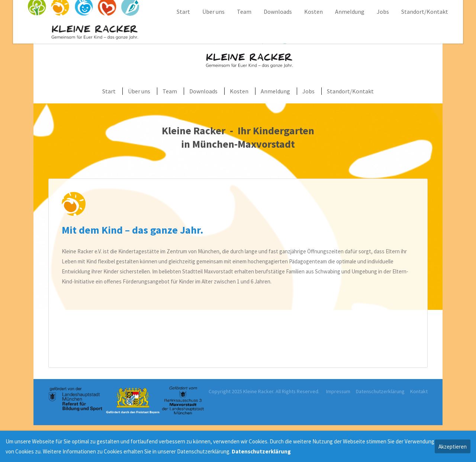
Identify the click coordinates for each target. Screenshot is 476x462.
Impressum (338, 391)
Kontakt (419, 391)
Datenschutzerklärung (380, 391)
